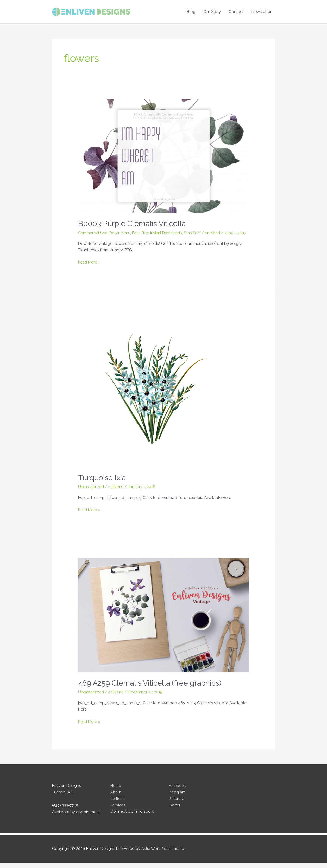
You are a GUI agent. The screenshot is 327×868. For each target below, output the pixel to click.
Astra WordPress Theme (163, 854)
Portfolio (118, 804)
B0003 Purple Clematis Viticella (135, 223)
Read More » (90, 268)
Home (116, 791)
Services (118, 811)
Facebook (178, 791)
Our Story (212, 12)
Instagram (178, 798)
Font (139, 233)
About (116, 798)
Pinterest (177, 804)
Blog (191, 12)
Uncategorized (92, 492)
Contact (236, 12)
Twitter (175, 811)
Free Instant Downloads (166, 233)
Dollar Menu (122, 233)
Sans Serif (199, 233)
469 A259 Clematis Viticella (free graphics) (153, 688)
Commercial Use (93, 233)
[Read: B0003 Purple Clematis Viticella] (164, 155)
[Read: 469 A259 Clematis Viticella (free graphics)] (164, 620)
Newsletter (261, 12)
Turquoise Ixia (102, 483)
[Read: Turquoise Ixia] (156, 394)
